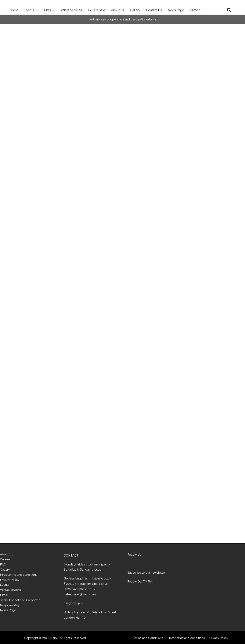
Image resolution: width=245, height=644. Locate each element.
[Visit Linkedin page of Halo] (147, 564)
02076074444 (74, 603)
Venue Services (11, 591)
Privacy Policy (10, 580)
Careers (5, 560)
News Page (8, 611)
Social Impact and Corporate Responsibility (20, 604)
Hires (4, 596)
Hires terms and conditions (19, 575)
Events (5, 585)
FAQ (3, 565)
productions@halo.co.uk (91, 584)
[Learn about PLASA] (136, 596)
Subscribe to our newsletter (147, 573)
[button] (36, 10)
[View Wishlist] (219, 10)
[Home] (203, 564)
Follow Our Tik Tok (140, 581)
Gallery (5, 570)
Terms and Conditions (148, 637)
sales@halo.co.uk (85, 594)
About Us (7, 555)
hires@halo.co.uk (84, 589)
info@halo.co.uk (100, 579)
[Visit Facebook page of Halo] (138, 564)
